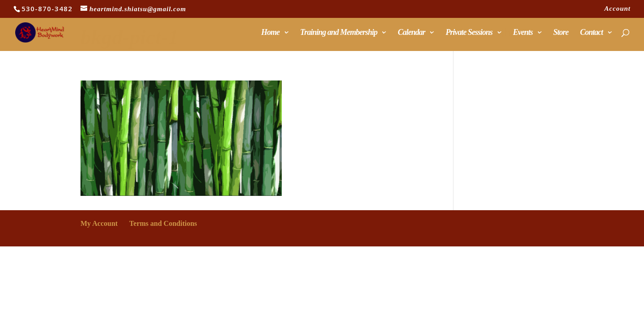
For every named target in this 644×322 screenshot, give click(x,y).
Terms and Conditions (163, 223)
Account (617, 9)
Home (270, 33)
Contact (591, 33)
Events (523, 33)
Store (561, 33)
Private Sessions (469, 33)
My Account (99, 223)
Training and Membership (339, 33)
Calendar (411, 33)
